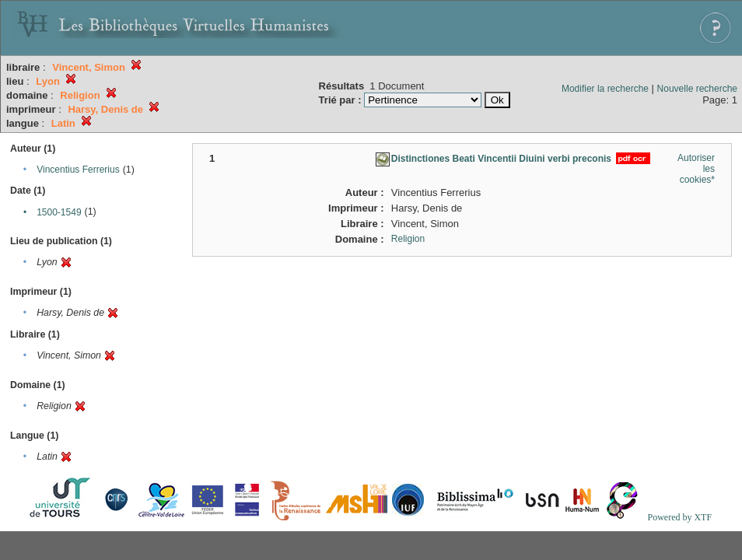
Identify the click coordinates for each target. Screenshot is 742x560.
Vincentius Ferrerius (78, 170)
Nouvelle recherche (697, 89)
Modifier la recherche (605, 89)
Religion (408, 239)
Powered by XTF (679, 517)
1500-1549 (59, 212)
